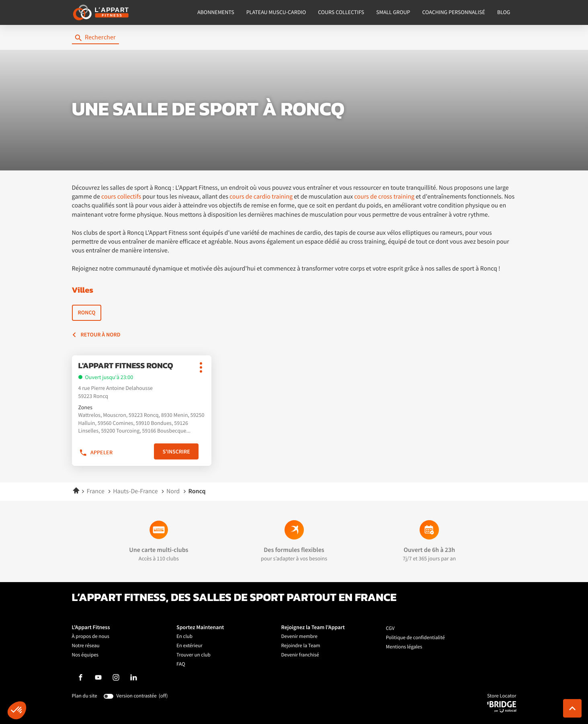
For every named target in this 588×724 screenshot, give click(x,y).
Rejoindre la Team (301, 646)
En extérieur (190, 646)
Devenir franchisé (300, 655)
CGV (390, 629)
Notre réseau (86, 646)
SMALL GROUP (393, 12)
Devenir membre (299, 637)
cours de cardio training (261, 197)
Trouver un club (194, 655)
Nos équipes (85, 655)
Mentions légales (404, 647)
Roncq (87, 313)
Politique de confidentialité (415, 638)
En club (184, 637)
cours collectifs (121, 197)
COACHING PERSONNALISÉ (454, 12)
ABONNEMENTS (216, 12)
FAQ (181, 664)
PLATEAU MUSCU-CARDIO (276, 12)
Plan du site (85, 696)
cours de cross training (384, 197)
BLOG (504, 12)
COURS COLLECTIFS (341, 12)
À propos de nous (91, 637)
